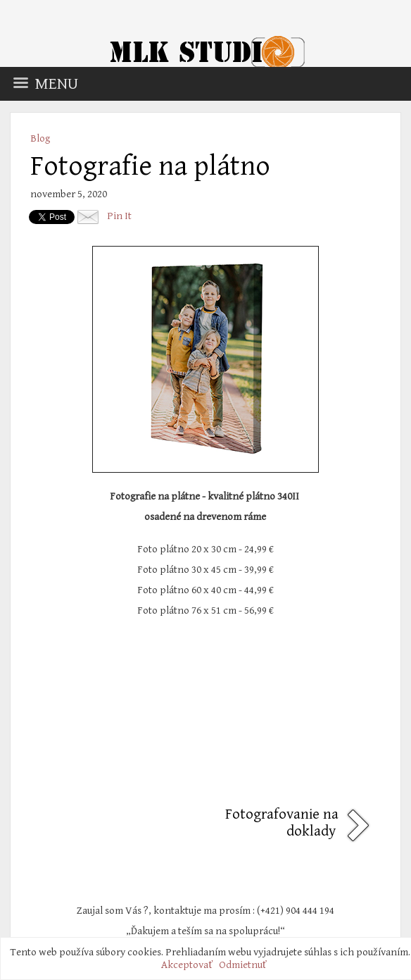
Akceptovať (187, 965)
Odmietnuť (243, 965)
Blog (40, 138)
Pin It (119, 216)
